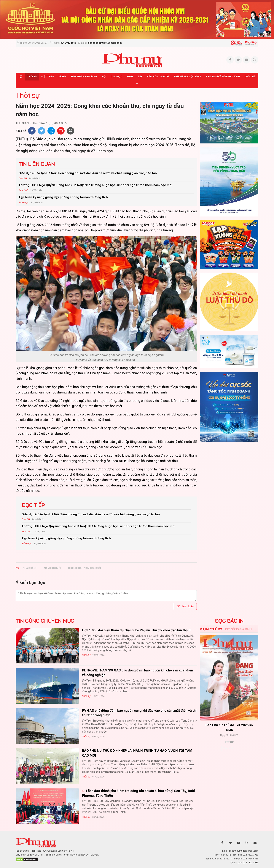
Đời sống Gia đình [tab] (238, 629)
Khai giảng (30, 568)
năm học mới (52, 568)
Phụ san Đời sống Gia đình (223, 76)
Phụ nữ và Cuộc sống (187, 76)
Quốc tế (250, 76)
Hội (104, 76)
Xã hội (62, 76)
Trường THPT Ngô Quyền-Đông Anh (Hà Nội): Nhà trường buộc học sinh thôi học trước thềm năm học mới (95, 185)
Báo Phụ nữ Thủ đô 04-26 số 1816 (200, 725)
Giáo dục (116, 76)
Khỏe (130, 76)
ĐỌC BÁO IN (229, 621)
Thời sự (32, 76)
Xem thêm (229, 748)
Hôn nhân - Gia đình (84, 76)
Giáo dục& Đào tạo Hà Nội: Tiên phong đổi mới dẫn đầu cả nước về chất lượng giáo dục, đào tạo (88, 173)
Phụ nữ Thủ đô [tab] (211, 629)
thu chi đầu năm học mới (84, 568)
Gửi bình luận (185, 606)
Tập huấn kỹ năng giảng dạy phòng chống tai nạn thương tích (63, 197)
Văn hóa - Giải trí (158, 76)
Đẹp (140, 76)
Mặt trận (48, 76)
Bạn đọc (23, 190)
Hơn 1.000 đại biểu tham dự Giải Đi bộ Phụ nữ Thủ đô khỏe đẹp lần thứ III (137, 630)
